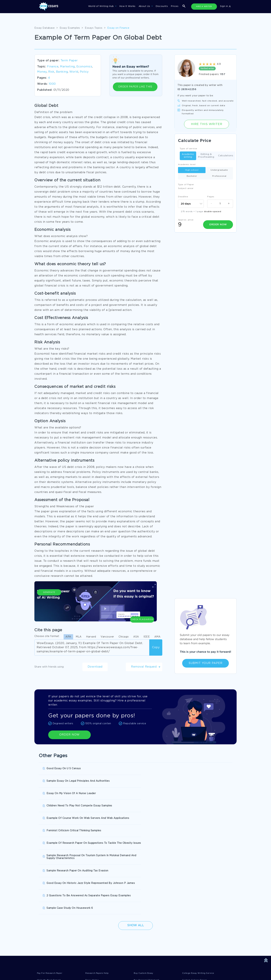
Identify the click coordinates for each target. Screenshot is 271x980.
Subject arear (186, 188)
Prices (175, 6)
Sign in (225, 6)
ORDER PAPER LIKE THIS (135, 87)
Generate (49, 605)
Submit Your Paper (205, 663)
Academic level (187, 165)
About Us (145, 6)
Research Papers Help (99, 876)
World (74, 72)
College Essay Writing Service (200, 876)
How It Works (127, 6)
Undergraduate (219, 170)
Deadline (183, 197)
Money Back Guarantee (102, 936)
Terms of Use (146, 922)
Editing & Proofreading (206, 156)
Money (42, 72)
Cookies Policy (97, 929)
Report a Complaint (49, 936)
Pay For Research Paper (52, 876)
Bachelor (192, 176)
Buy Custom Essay (145, 876)
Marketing (67, 67)
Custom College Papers (197, 883)
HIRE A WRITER (204, 7)
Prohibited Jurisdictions (102, 943)
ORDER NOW (69, 735)
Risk (51, 72)
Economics (84, 67)
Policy (84, 72)
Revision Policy (148, 929)
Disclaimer (94, 922)
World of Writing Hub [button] (101, 6)
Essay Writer (93, 883)
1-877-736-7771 (48, 970)
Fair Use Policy (46, 943)
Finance (53, 67)
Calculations (226, 156)
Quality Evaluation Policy (154, 936)
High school (192, 170)
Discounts (162, 6)
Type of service (188, 149)
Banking (62, 72)
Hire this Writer (207, 124)
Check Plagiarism (142, 604)
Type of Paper (186, 185)
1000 (52, 84)
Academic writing (188, 156)
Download (95, 667)
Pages (211, 197)
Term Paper (69, 61)
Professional (219, 176)
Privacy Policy (46, 929)
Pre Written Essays (49, 890)
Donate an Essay (47, 922)
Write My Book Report (51, 883)
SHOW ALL (134, 902)
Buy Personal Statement (149, 883)
